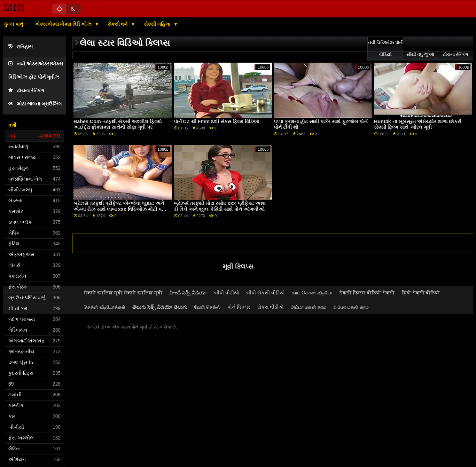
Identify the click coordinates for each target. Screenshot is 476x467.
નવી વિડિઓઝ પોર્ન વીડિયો (385, 49)
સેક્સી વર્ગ (118, 24)
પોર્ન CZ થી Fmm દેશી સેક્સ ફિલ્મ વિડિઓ (216, 121)
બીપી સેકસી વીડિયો (266, 293)
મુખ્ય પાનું (13, 24)
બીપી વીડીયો (227, 293)
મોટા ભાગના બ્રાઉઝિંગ (35, 104)
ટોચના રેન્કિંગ (26, 91)
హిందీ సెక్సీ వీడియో (188, 293)
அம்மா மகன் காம (309, 307)
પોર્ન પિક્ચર (239, 307)
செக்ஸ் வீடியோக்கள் (105, 307)
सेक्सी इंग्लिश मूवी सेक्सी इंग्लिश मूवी (123, 293)
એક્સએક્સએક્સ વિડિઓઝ (64, 24)
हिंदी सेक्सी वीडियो (421, 293)
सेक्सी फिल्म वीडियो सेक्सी (367, 293)
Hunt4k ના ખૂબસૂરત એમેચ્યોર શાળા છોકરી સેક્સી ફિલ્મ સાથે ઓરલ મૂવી (418, 124)
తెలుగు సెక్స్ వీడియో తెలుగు (160, 307)
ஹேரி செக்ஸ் (207, 307)
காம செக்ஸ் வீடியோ (312, 293)
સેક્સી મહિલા (158, 24)
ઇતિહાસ (21, 47)
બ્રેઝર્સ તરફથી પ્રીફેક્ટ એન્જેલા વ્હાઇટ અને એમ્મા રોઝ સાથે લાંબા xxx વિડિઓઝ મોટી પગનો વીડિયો (122, 209)
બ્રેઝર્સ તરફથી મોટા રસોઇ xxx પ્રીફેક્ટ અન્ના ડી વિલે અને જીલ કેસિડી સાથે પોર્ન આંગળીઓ (220, 206)
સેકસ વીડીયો (271, 307)
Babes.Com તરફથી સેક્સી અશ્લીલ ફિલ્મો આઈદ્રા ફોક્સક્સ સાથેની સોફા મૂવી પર (118, 124)
